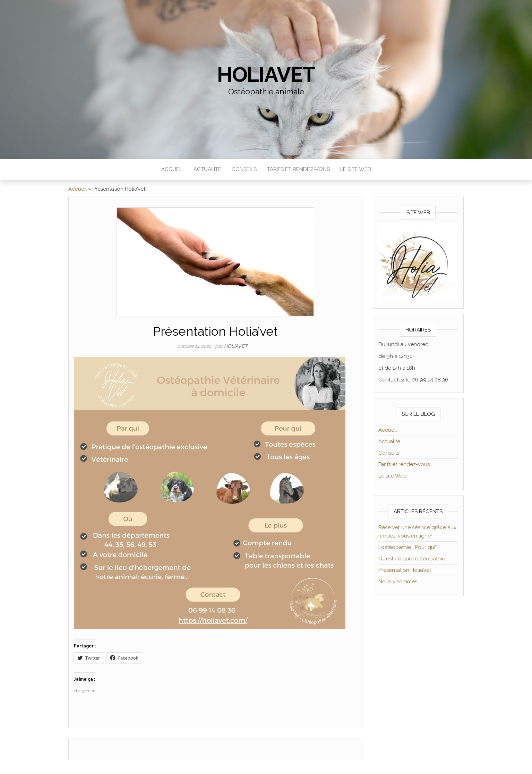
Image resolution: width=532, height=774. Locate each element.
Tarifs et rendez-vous (298, 169)
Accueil (172, 169)
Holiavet (266, 75)
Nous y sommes (398, 582)
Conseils (244, 169)
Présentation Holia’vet (405, 570)
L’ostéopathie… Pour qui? (408, 547)
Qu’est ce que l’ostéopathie (412, 559)
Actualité (207, 169)
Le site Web (356, 169)
